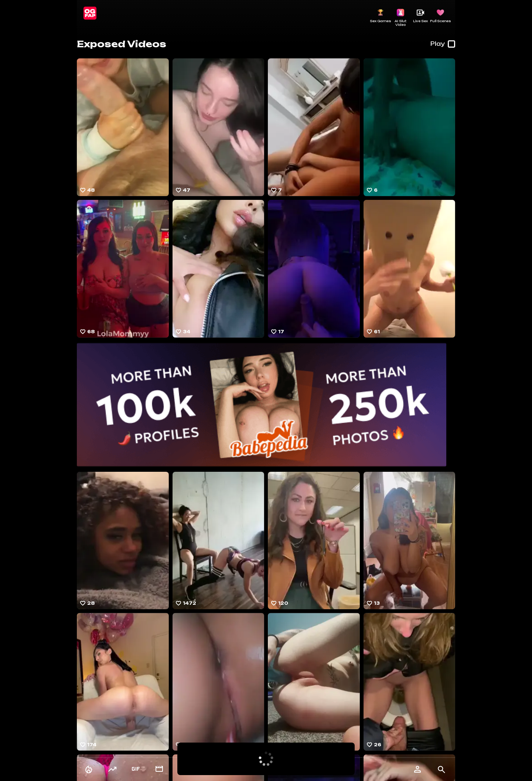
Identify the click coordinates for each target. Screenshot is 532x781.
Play (443, 44)
